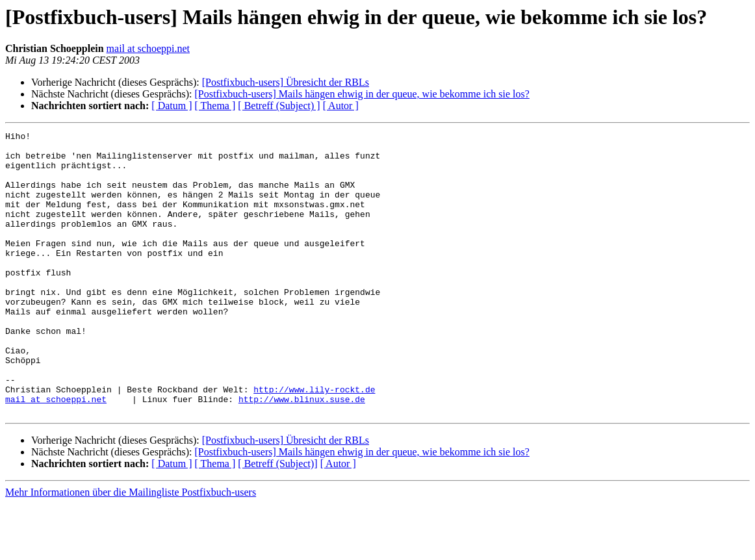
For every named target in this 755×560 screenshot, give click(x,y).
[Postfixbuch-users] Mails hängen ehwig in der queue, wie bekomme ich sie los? (362, 94)
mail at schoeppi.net (148, 48)
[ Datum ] (172, 106)
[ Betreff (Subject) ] (279, 106)
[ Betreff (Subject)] (277, 520)
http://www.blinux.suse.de (302, 453)
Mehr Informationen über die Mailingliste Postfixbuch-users (131, 549)
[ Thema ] (215, 106)
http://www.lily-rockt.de (314, 442)
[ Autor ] (341, 106)
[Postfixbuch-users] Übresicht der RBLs (286, 82)
